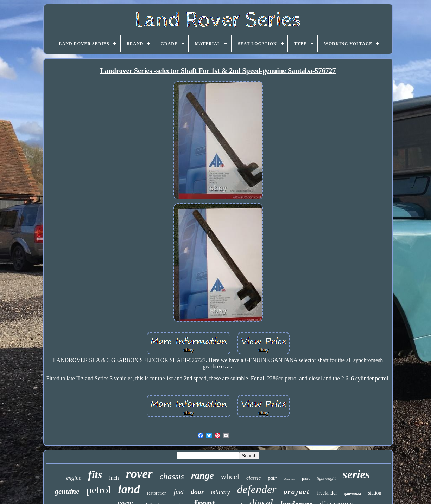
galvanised (353, 494)
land (129, 489)
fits (95, 475)
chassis (172, 476)
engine (74, 478)
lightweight (326, 478)
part (306, 478)
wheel (230, 476)
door (197, 492)
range (202, 476)
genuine (67, 491)
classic (253, 478)
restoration (157, 493)
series (356, 474)
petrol (99, 490)
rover (139, 474)
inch (114, 478)
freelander (327, 493)
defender (257, 489)
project (297, 492)
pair (272, 478)
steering (289, 479)
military (221, 492)
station (375, 493)
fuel (179, 492)
